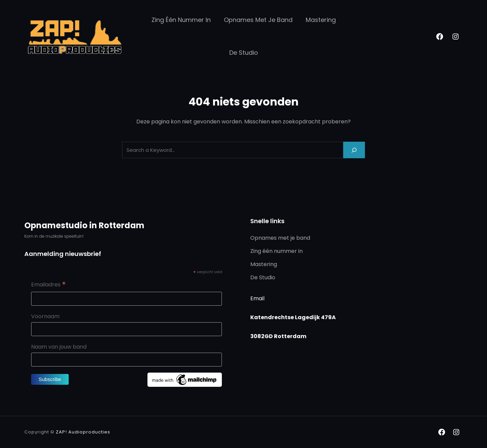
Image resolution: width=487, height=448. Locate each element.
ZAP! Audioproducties (83, 432)
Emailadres (49, 285)
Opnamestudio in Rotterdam (84, 225)
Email (257, 298)
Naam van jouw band (59, 347)
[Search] (354, 150)
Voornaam (45, 316)
